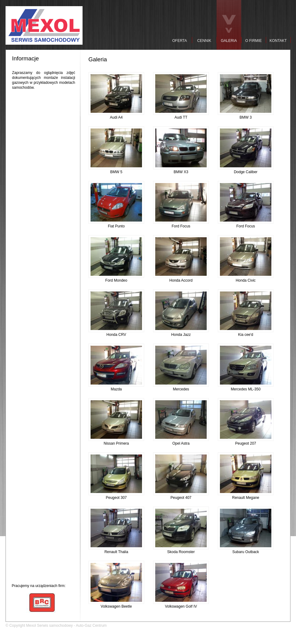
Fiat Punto (116, 224)
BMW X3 (181, 170)
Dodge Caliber (246, 170)
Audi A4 (116, 116)
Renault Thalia (116, 550)
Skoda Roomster (181, 550)
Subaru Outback (246, 550)
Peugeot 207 (246, 442)
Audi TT (181, 116)
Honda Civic (246, 279)
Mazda (116, 387)
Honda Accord (181, 279)
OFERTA (180, 41)
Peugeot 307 (116, 496)
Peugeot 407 (181, 496)
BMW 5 (116, 170)
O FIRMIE (253, 41)
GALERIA (229, 41)
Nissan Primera (116, 442)
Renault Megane (246, 496)
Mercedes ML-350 (246, 387)
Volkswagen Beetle (116, 605)
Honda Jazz (181, 333)
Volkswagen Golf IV (181, 605)
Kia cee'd (246, 333)
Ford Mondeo (116, 279)
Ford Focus (181, 224)
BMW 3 (246, 116)
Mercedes (181, 387)
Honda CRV (116, 333)
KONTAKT (278, 41)
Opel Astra (181, 442)
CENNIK (204, 41)
